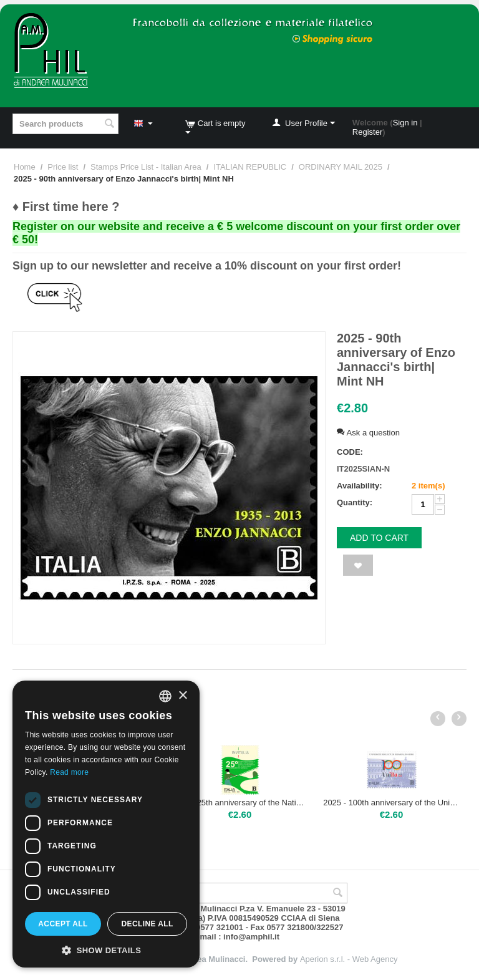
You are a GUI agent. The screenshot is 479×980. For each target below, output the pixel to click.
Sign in (405, 123)
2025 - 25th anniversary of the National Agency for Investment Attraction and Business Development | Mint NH (240, 803)
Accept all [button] (63, 924)
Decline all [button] (147, 924)
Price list (63, 167)
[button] (106, 949)
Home (25, 167)
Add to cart (379, 538)
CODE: (350, 452)
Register (367, 132)
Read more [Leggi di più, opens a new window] (69, 772)
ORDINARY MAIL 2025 (341, 167)
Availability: (359, 486)
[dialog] (106, 824)
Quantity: (355, 502)
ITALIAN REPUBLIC (250, 167)
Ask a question (368, 433)
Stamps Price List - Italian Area (146, 167)
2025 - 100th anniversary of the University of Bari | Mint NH (391, 803)
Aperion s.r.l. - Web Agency (349, 959)
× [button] (182, 696)
